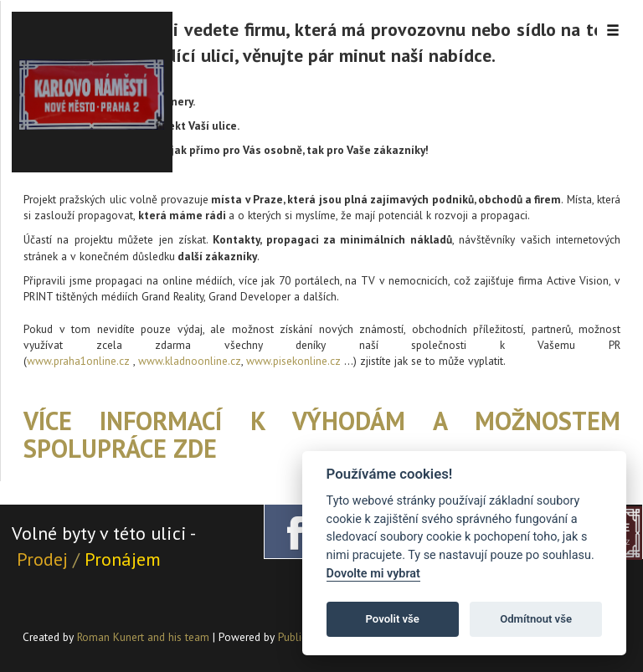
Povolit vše (393, 619)
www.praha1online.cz (78, 361)
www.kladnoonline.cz (190, 361)
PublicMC (299, 637)
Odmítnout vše (536, 619)
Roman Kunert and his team (145, 637)
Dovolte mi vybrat (373, 574)
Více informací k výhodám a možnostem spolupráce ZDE (322, 434)
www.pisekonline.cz (293, 361)
